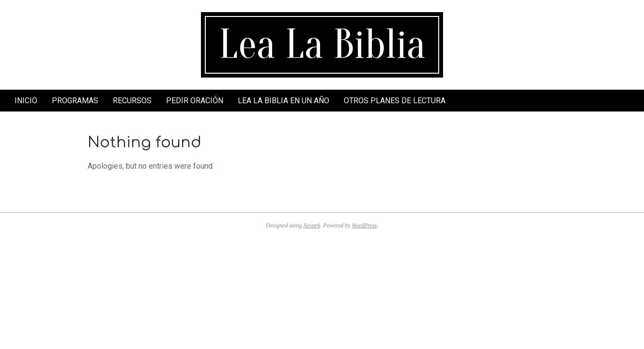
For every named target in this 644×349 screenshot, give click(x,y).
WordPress (364, 225)
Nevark (312, 225)
